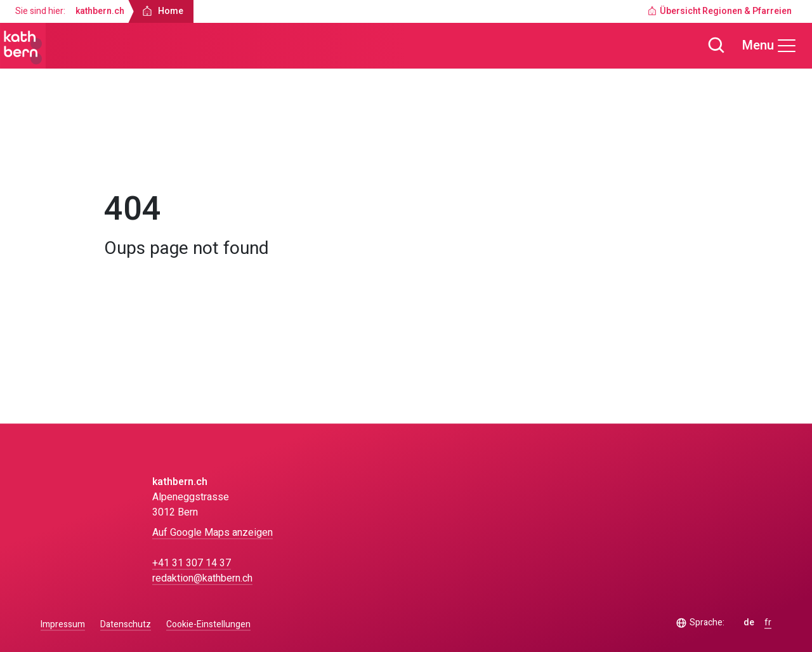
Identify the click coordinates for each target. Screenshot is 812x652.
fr (768, 623)
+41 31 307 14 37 (192, 563)
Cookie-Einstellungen (208, 625)
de (749, 623)
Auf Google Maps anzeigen (213, 533)
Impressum (63, 624)
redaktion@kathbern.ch (202, 578)
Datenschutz (126, 624)
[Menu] (769, 46)
